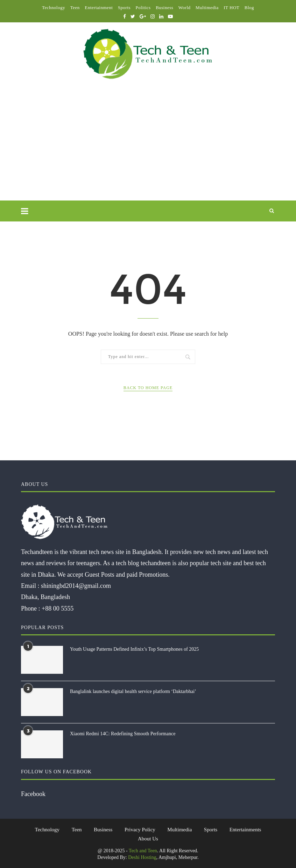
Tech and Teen (143, 851)
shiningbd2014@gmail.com (76, 586)
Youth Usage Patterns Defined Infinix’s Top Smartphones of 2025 (134, 649)
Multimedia (207, 8)
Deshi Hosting (142, 857)
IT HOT (231, 8)
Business (164, 8)
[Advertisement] (148, 148)
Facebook (33, 794)
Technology (54, 8)
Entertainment (99, 8)
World (185, 8)
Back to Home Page (148, 388)
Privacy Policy (140, 830)
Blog (249, 8)
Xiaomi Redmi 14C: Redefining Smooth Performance (123, 734)
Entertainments (245, 830)
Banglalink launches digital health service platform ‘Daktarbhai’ (133, 691)
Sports (124, 8)
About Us (148, 839)
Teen (75, 8)
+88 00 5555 (58, 608)
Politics (143, 8)
